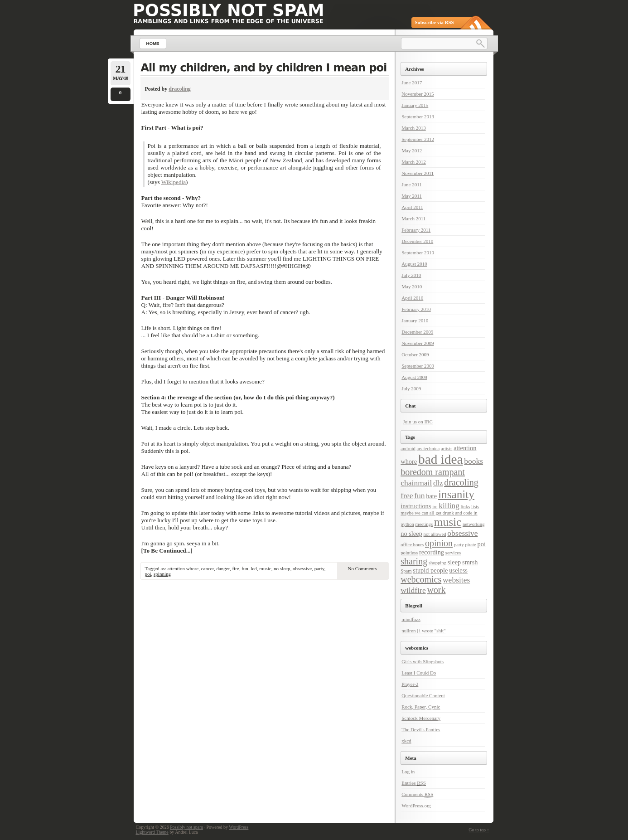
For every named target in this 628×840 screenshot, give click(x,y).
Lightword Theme (152, 832)
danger (223, 568)
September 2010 (418, 252)
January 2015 (415, 105)
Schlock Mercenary (421, 718)
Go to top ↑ (479, 830)
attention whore (183, 568)
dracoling (180, 89)
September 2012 (418, 139)
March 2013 (413, 128)
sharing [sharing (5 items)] (414, 561)
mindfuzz (411, 619)
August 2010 (414, 264)
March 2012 (413, 162)
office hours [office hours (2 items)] (412, 545)
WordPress (239, 827)
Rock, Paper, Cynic (421, 707)
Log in (408, 772)
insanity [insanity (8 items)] (456, 494)
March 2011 (413, 218)
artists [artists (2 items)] (447, 449)
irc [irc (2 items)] (435, 507)
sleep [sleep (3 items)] (454, 562)
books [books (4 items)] (473, 461)
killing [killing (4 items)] (449, 505)
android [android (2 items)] (408, 449)
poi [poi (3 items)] (482, 544)
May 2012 (412, 151)
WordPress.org (416, 806)
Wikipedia (174, 182)
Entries (414, 783)
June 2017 (412, 83)
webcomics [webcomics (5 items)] (421, 579)
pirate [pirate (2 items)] (471, 545)
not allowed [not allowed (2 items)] (435, 534)
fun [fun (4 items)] (419, 495)
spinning (162, 574)
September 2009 (418, 366)
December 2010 (417, 241)
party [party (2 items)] (459, 545)
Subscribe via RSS (435, 22)
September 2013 (418, 117)
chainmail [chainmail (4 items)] (416, 483)
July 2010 (411, 275)
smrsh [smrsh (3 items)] (470, 562)
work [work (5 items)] (436, 590)
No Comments (362, 568)
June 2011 (412, 185)
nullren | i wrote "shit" (423, 631)
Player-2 (410, 684)
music (265, 568)
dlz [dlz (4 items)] (438, 483)
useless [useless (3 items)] (458, 570)
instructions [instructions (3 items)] (416, 506)
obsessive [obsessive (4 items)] (462, 533)
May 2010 (412, 286)
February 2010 (416, 309)
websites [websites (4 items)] (456, 580)
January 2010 (415, 320)
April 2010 (412, 298)
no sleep (282, 568)
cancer (208, 568)
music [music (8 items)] (448, 522)
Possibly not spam (186, 827)
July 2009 (411, 388)
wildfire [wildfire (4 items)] (413, 590)
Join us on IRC (418, 422)
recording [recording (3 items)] (432, 552)
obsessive (302, 568)
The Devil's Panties (421, 729)
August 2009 (414, 377)
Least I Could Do (419, 673)
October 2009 (415, 354)
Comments (417, 794)
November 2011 (418, 173)
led (254, 568)
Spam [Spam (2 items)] (406, 571)
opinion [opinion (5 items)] (439, 543)
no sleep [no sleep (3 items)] (411, 534)
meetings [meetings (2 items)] (424, 524)
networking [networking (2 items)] (474, 524)
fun (245, 568)
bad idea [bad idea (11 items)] (441, 459)
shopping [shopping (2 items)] (437, 563)
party (319, 568)
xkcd (406, 741)
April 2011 (412, 207)
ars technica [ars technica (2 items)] (428, 449)
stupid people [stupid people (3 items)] (430, 570)
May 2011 (412, 196)
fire (235, 568)
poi (148, 574)
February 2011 (416, 230)
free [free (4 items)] (407, 495)
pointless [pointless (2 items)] (409, 553)
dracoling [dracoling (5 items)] (461, 482)
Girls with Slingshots (423, 661)
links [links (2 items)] (466, 507)
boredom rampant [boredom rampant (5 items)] (433, 472)
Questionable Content (423, 695)
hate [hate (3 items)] (431, 496)
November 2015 (418, 94)
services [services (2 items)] (453, 553)
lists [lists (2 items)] (475, 507)
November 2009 (418, 343)
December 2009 (417, 332)
